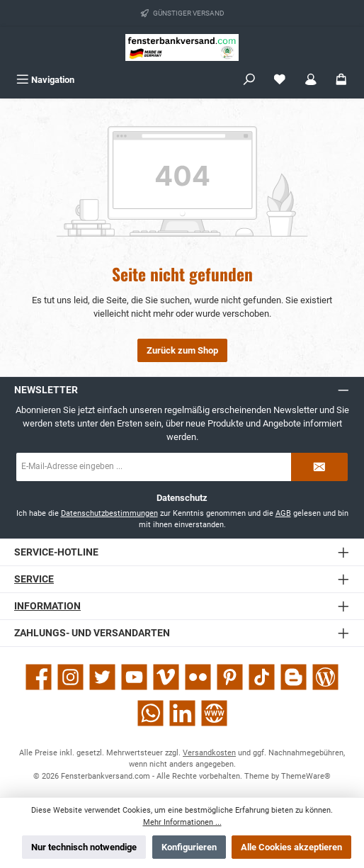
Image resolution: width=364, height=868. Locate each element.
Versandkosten (209, 753)
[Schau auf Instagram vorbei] (70, 677)
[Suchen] (249, 80)
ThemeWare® (306, 776)
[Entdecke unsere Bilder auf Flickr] (198, 677)
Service (34, 579)
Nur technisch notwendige (84, 847)
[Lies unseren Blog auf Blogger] (294, 677)
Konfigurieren (189, 847)
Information (47, 606)
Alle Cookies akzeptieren (291, 847)
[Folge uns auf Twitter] (102, 677)
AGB (283, 513)
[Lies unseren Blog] (325, 677)
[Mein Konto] (311, 80)
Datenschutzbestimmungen (109, 513)
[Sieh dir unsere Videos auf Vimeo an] (166, 677)
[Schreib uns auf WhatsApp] (150, 713)
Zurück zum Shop (182, 350)
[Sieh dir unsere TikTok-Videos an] (262, 677)
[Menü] (45, 80)
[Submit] (319, 467)
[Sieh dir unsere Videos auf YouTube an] (134, 677)
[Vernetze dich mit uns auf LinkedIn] (182, 713)
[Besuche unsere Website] (214, 713)
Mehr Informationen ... (182, 822)
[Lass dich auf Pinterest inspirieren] (230, 677)
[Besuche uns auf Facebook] (39, 677)
